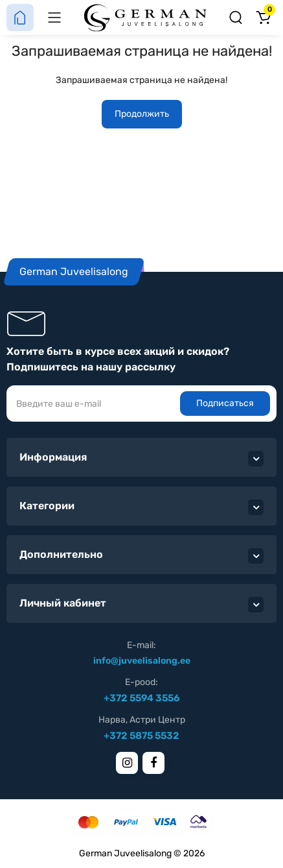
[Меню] (54, 18)
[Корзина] (263, 18)
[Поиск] (236, 18)
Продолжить (142, 114)
